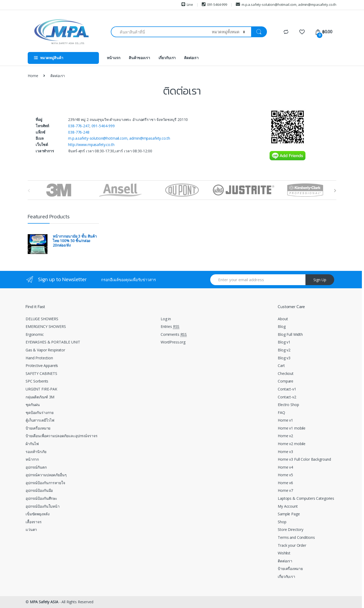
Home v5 (285, 475)
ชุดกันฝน (33, 405)
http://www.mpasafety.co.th (91, 145)
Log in (166, 319)
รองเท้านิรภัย (36, 452)
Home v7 (285, 490)
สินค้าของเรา (139, 58)
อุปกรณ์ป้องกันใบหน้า (43, 506)
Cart (281, 366)
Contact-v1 (287, 389)
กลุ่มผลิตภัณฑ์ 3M (40, 397)
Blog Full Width (290, 334)
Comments (174, 334)
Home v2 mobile (292, 444)
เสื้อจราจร (34, 522)
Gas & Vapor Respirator (45, 350)
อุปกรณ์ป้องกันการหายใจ (45, 483)
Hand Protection (39, 358)
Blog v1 (284, 342)
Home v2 (285, 436)
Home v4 (285, 467)
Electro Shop (288, 405)
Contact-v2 (287, 397)
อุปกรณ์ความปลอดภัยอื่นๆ (46, 475)
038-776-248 (79, 132)
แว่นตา (31, 529)
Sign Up (320, 280)
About (283, 319)
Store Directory (291, 529)
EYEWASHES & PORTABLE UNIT (53, 342)
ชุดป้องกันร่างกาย (40, 413)
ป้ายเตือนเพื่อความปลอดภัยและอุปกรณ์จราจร (61, 436)
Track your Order (292, 545)
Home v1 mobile (292, 428)
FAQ (281, 413)
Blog (282, 326)
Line (187, 4)
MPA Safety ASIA (44, 602)
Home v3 (285, 452)
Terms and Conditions (296, 537)
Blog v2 (284, 350)
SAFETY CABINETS (41, 373)
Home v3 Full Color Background (304, 459)
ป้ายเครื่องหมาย (38, 428)
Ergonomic (35, 334)
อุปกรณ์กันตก (36, 467)
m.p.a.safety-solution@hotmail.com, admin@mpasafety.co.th (286, 4)
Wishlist (284, 553)
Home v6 (285, 483)
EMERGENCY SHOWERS (46, 326)
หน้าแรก (114, 58)
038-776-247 (79, 126)
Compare (286, 381)
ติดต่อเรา (191, 58)
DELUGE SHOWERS (42, 319)
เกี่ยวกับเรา (167, 58)
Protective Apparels (42, 366)
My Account (288, 506)
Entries (170, 327)
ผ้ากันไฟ (32, 444)
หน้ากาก (32, 459)
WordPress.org (173, 342)
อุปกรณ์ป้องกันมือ (39, 490)
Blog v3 (284, 358)
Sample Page (289, 514)
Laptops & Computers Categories (306, 498)
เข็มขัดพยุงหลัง (37, 514)
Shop (282, 522)
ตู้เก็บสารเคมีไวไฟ (40, 420)
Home (33, 76)
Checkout (286, 373)
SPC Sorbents (37, 381)
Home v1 (285, 420)
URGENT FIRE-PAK (41, 389)
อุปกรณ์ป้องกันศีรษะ (41, 498)
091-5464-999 (214, 4)
